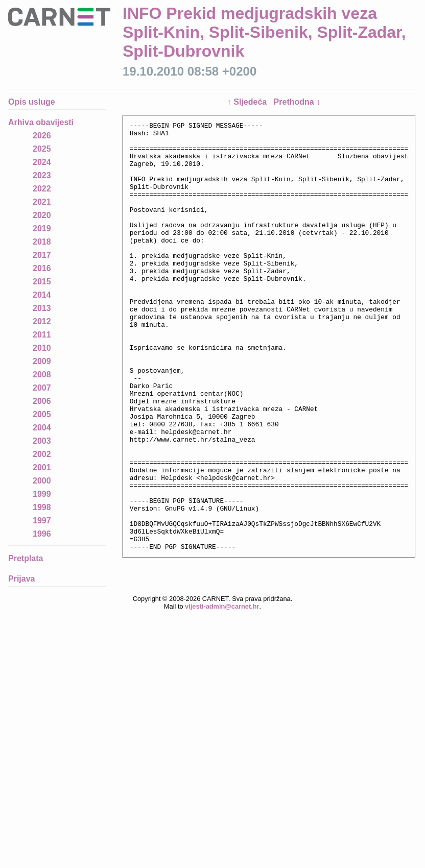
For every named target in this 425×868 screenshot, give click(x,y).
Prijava (21, 579)
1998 (42, 507)
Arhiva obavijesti (41, 122)
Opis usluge (32, 102)
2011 (42, 335)
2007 (42, 388)
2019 (42, 228)
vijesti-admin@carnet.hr (222, 661)
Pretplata (26, 558)
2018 (42, 242)
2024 (42, 162)
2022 (42, 189)
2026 (42, 136)
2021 (42, 202)
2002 (42, 454)
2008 (42, 375)
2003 (42, 441)
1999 (42, 494)
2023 (42, 175)
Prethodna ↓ (297, 102)
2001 (42, 467)
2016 (42, 268)
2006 (42, 401)
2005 (42, 414)
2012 (42, 321)
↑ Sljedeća (248, 102)
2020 (42, 215)
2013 (42, 308)
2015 (42, 282)
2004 (42, 428)
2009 (42, 361)
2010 (42, 348)
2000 (42, 481)
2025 (42, 149)
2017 (42, 255)
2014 (42, 295)
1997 (42, 521)
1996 (42, 534)
